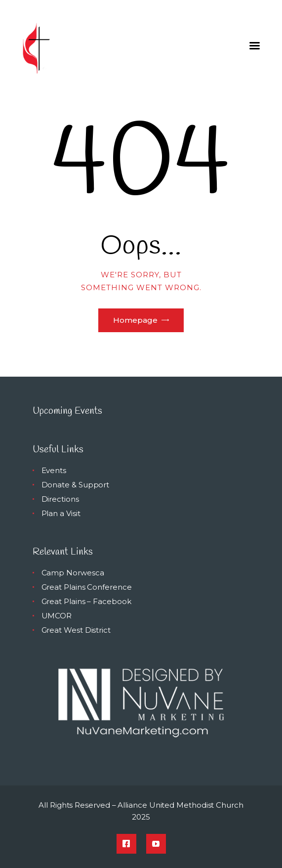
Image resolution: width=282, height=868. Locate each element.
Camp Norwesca (73, 573)
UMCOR (57, 616)
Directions (60, 499)
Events (54, 470)
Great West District (76, 630)
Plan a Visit (61, 513)
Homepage (135, 320)
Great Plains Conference (87, 587)
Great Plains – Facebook (86, 601)
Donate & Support (76, 485)
